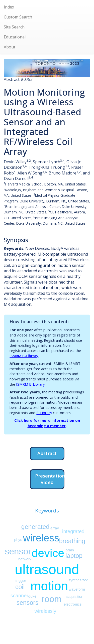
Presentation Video (50, 479)
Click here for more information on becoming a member (47, 423)
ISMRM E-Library (24, 356)
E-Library (44, 413)
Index (9, 7)
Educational (15, 37)
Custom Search (18, 17)
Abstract (47, 453)
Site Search (14, 27)
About (10, 47)
